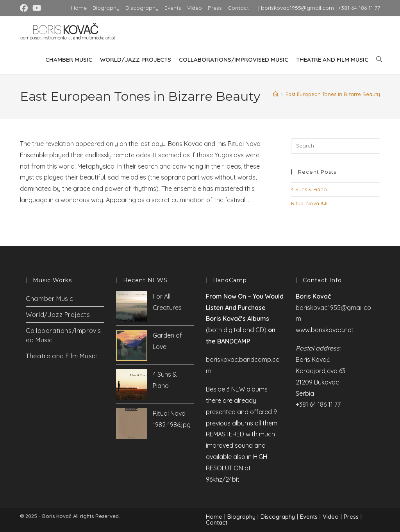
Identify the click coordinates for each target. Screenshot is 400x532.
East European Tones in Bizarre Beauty (333, 94)
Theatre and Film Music (61, 356)
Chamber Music (50, 299)
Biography (106, 8)
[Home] (276, 94)
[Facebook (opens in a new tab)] (25, 8)
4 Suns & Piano (309, 189)
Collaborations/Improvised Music (63, 335)
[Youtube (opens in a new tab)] (37, 8)
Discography (142, 8)
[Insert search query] (336, 146)
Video (195, 8)
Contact (238, 8)
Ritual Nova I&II (309, 203)
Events (173, 8)
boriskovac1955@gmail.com (297, 8)
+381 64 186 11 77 (359, 8)
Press (215, 8)
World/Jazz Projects (58, 315)
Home (79, 8)
